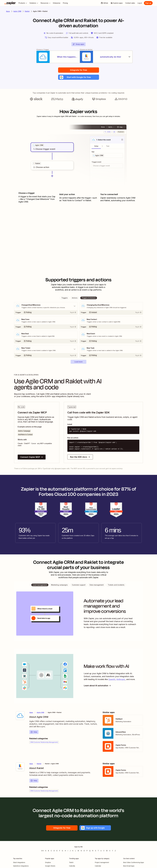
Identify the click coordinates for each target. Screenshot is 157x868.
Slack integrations (19, 863)
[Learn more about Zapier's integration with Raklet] (20, 768)
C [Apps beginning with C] (51, 852)
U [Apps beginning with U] (101, 852)
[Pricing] (65, 3)
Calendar (98, 867)
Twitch (71, 863)
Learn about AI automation (98, 686)
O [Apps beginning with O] (84, 852)
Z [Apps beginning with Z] (115, 852)
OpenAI (112, 680)
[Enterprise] (57, 3)
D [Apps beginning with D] (54, 852)
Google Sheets (50, 867)
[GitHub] (104, 3)
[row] (38, 146)
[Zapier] (10, 3)
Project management (102, 863)
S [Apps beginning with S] (96, 852)
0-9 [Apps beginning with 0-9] (42, 852)
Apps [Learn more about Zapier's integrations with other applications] (8, 11)
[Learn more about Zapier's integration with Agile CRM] (20, 716)
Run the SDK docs (80, 458)
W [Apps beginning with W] (107, 852)
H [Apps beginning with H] (65, 852)
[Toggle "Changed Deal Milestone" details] (46, 307)
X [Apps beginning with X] (110, 852)
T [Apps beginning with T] (98, 852)
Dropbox (48, 863)
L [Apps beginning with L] (76, 852)
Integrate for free (79, 71)
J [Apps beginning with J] (70, 852)
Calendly (72, 867)
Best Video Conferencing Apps (134, 863)
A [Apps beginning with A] (46, 852)
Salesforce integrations (21, 867)
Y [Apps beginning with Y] (113, 852)
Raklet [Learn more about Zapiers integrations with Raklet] (27, 11)
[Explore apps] (117, 3)
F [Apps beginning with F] (60, 852)
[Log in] (140, 3)
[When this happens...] (50, 57)
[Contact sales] (130, 3)
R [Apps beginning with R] (93, 852)
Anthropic (121, 680)
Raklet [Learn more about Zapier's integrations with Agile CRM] (39, 764)
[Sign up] (148, 3)
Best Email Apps (129, 867)
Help (34, 733)
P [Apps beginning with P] (87, 852)
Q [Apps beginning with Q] (90, 852)
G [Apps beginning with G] (63, 852)
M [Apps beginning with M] (78, 852)
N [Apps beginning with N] (81, 852)
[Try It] (46, 313)
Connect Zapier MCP (32, 458)
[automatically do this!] (107, 57)
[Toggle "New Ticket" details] (46, 350)
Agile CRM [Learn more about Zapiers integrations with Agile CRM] (17, 11)
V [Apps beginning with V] (104, 852)
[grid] (38, 146)
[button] (79, 78)
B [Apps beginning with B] (48, 852)
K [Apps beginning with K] (73, 852)
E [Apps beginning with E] (57, 852)
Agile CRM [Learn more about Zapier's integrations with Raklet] (40, 713)
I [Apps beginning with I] (68, 852)
